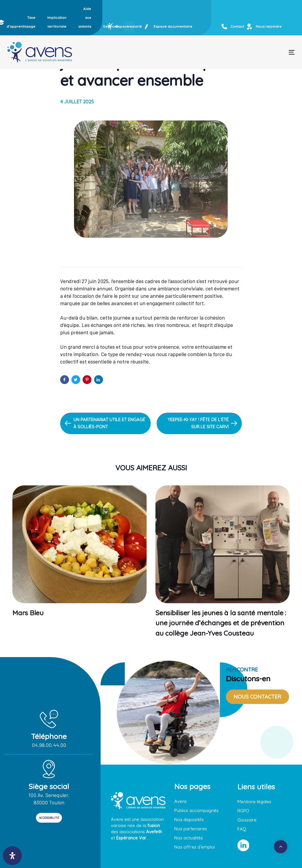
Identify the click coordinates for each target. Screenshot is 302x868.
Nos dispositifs (189, 820)
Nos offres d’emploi (195, 847)
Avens (180, 801)
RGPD (243, 811)
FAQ (242, 829)
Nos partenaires (191, 829)
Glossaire (247, 820)
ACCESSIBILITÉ (49, 818)
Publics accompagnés (196, 810)
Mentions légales (254, 802)
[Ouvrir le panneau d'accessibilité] (12, 856)
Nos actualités (189, 838)
